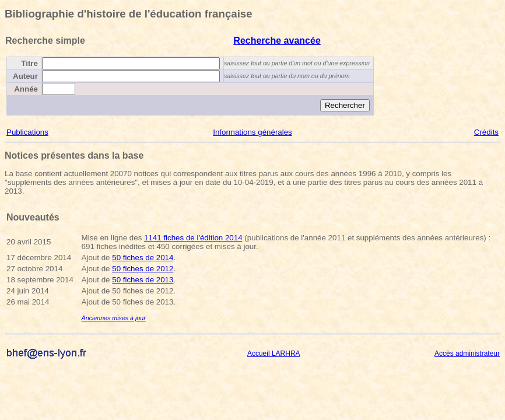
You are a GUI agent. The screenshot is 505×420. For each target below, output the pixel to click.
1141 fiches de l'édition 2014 (193, 238)
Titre (29, 63)
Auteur (25, 76)
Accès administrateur (467, 353)
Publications (27, 132)
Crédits (486, 132)
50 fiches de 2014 (143, 258)
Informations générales (253, 132)
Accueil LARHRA (274, 353)
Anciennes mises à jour (114, 318)
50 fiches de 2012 (143, 269)
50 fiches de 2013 (143, 280)
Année (26, 89)
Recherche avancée (277, 41)
